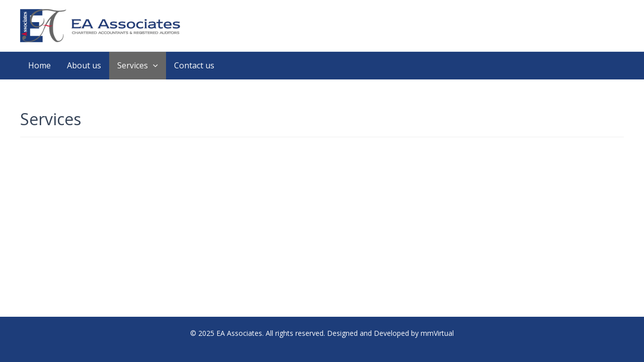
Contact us (194, 65)
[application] (153, 66)
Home (39, 65)
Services (138, 66)
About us (84, 65)
